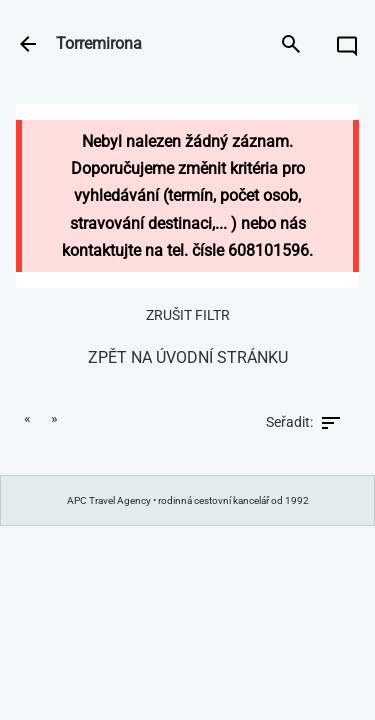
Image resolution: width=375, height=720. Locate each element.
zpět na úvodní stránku (188, 357)
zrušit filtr (188, 315)
